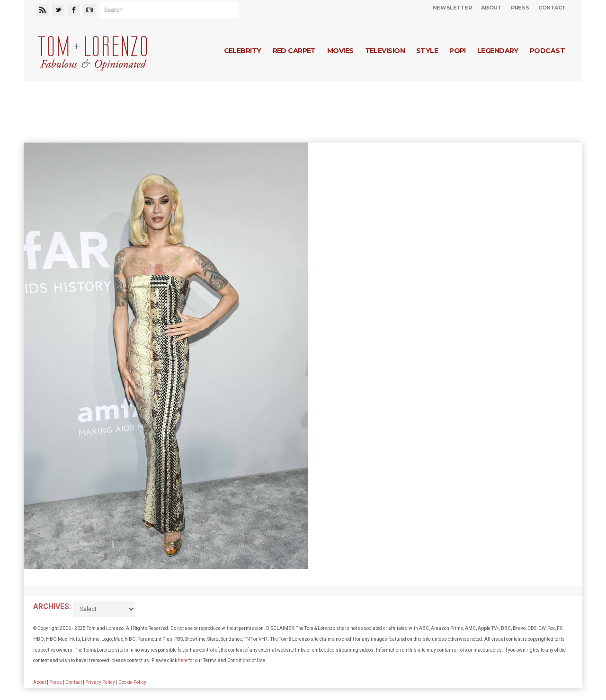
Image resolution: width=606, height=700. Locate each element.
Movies (340, 51)
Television (385, 51)
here (183, 660)
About (491, 8)
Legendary (498, 51)
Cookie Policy (132, 682)
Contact (552, 8)
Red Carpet (294, 51)
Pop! (458, 51)
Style (427, 51)
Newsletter (452, 8)
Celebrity (243, 51)
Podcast (547, 51)
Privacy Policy (100, 682)
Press (520, 8)
